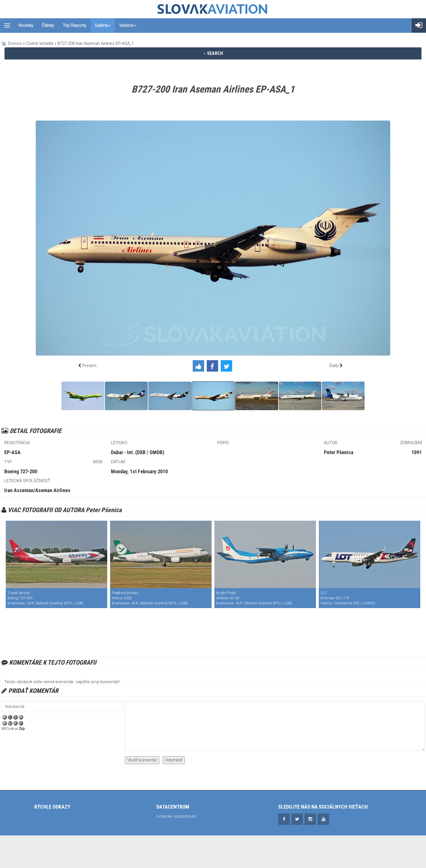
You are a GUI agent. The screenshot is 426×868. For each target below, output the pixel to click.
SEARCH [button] (213, 53)
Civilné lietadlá (40, 43)
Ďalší (334, 366)
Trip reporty (74, 25)
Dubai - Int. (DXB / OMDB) (138, 452)
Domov (15, 43)
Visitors (128, 25)
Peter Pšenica (339, 452)
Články (48, 25)
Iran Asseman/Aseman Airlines (37, 490)
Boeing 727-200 (21, 471)
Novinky (26, 25)
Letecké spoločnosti (176, 816)
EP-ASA (12, 452)
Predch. (90, 366)
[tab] (213, 53)
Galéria (103, 25)
